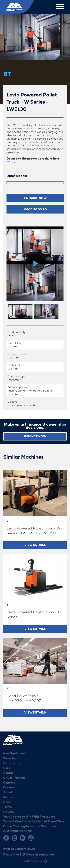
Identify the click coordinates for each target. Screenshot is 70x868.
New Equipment (15, 753)
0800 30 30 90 (35, 209)
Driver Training (14, 778)
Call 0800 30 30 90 (18, 831)
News (7, 802)
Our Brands (12, 763)
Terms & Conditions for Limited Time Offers (34, 821)
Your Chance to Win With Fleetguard (29, 817)
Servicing (10, 758)
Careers (9, 787)
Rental (8, 773)
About (8, 792)
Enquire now (35, 198)
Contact (9, 783)
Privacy (9, 812)
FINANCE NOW (35, 436)
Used (7, 768)
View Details (35, 545)
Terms (7, 807)
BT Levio (12, 162)
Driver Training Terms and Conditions (30, 826)
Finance (9, 797)
